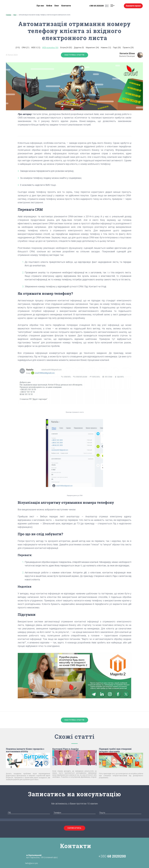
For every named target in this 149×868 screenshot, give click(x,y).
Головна (9, 15)
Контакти (66, 6)
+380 (112, 856)
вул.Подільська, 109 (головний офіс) (42, 856)
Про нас (40, 6)
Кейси (49, 6)
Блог (57, 6)
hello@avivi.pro (27, 863)
